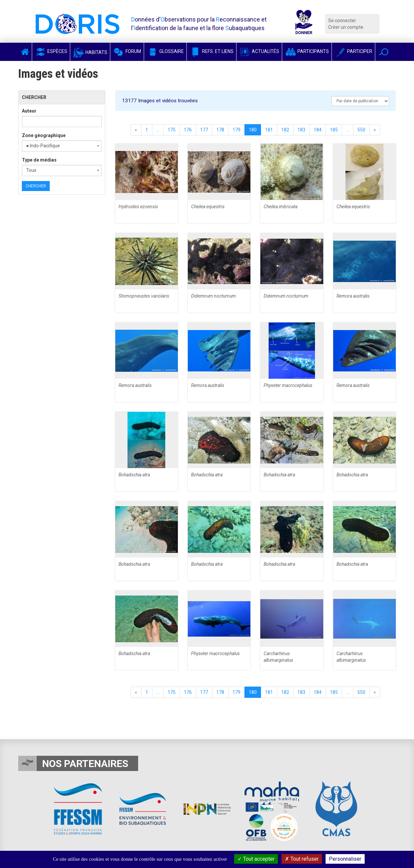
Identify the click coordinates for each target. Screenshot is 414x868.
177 (204, 130)
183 (301, 130)
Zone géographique (44, 135)
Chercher (36, 186)
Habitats (90, 52)
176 (188, 130)
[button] (384, 52)
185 (334, 130)
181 (269, 130)
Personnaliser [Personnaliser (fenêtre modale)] (345, 859)
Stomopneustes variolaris (144, 296)
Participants (307, 51)
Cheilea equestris (208, 207)
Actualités (259, 51)
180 (253, 130)
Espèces (51, 51)
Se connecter (342, 21)
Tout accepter (256, 859)
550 (361, 130)
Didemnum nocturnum (213, 296)
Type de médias (39, 160)
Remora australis (353, 296)
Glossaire (165, 51)
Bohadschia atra (134, 475)
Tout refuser (302, 859)
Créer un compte (346, 27)
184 (318, 130)
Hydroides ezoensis (138, 207)
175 (172, 130)
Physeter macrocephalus (288, 385)
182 (285, 130)
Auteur (29, 111)
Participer (353, 51)
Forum (127, 51)
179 (236, 130)
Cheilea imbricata (281, 207)
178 (220, 130)
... (158, 130)
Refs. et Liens (211, 51)
